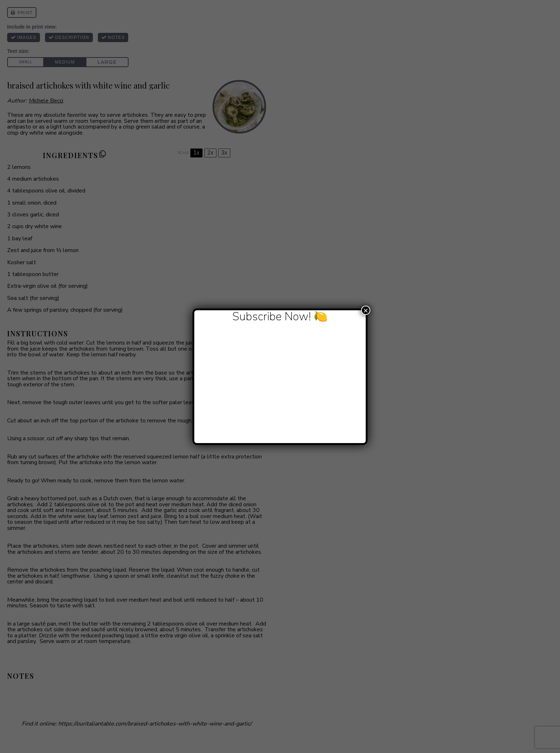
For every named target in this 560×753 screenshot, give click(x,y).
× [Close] (366, 310)
